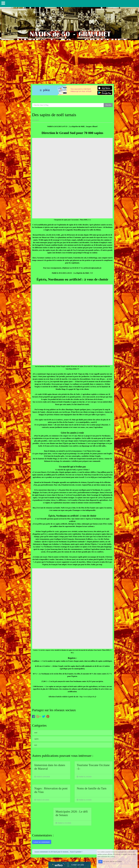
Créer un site (78, 865)
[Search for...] (68, 105)
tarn (36, 745)
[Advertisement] (69, 61)
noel (36, 733)
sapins (36, 739)
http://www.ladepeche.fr (88, 697)
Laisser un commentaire (42, 842)
